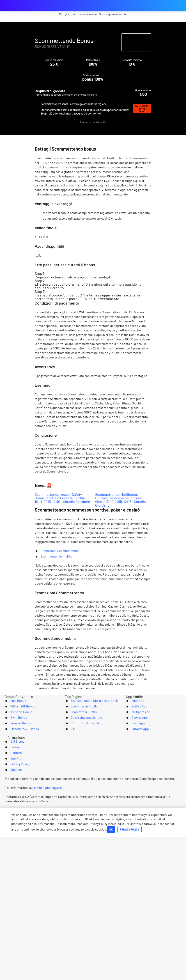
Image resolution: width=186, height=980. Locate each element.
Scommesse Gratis (80, 856)
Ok (78, 972)
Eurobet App (136, 877)
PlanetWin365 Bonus (21, 877)
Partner (60, 900)
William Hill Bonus (18, 849)
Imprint (100, 900)
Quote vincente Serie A (83, 863)
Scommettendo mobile (56, 676)
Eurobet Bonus (16, 870)
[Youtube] (93, 916)
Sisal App (133, 842)
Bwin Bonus (14, 863)
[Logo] (93, 933)
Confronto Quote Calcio (83, 870)
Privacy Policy (124, 900)
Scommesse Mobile (80, 849)
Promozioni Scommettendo (60, 670)
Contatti (80, 900)
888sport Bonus (17, 856)
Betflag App (135, 849)
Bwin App (133, 870)
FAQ (68, 877)
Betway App (135, 863)
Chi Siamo (39, 900)
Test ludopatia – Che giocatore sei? (92, 842)
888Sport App (136, 856)
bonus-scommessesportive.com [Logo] (27, 5)
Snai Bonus (13, 842)
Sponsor (148, 900)
